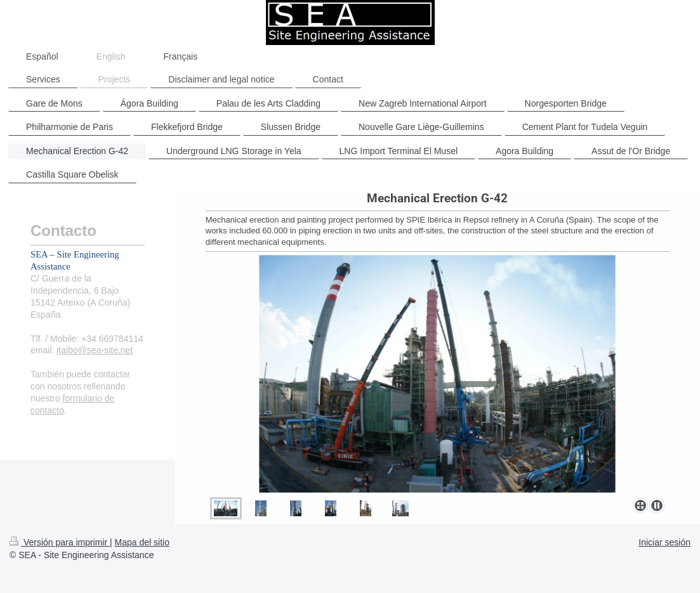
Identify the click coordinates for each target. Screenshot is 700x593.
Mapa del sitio (142, 542)
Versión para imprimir (60, 542)
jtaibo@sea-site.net (95, 350)
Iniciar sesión (664, 542)
